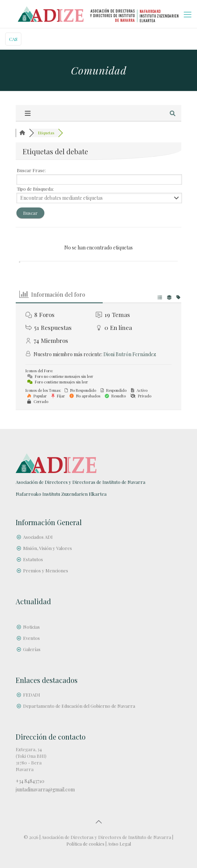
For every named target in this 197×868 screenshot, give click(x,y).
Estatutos (33, 559)
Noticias (31, 627)
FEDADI (32, 695)
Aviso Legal (119, 844)
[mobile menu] (188, 14)
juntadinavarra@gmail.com (45, 789)
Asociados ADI (38, 537)
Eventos (31, 638)
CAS (13, 39)
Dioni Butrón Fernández (130, 354)
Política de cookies (85, 844)
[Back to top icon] (98, 821)
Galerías (32, 649)
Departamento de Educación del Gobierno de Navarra (79, 706)
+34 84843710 (30, 781)
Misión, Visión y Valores (48, 548)
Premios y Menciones (46, 570)
